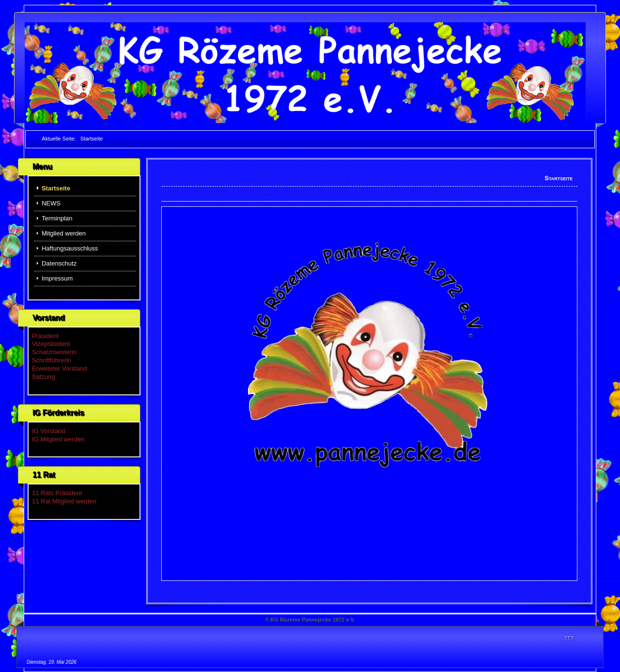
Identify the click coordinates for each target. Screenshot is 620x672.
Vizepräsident (51, 344)
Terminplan (57, 218)
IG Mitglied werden (58, 439)
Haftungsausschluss (70, 248)
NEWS (51, 203)
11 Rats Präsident (57, 493)
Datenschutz (59, 263)
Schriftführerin (52, 360)
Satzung (44, 377)
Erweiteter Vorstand (59, 368)
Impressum (57, 278)
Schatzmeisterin (54, 352)
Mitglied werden (64, 233)
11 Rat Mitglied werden (64, 501)
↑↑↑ (569, 637)
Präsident (45, 336)
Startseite (56, 188)
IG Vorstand (49, 431)
